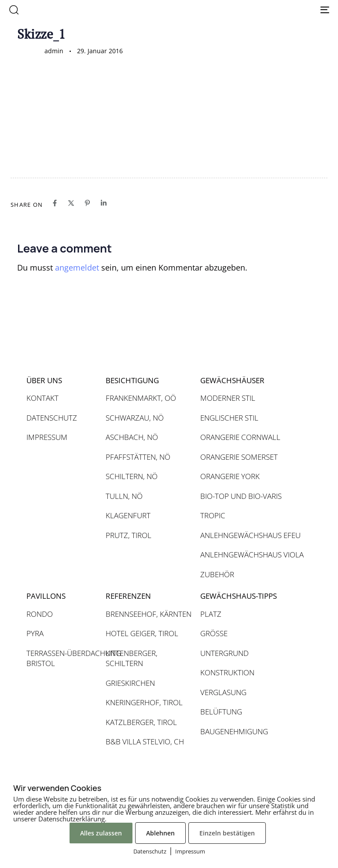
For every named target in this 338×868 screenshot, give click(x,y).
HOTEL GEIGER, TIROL (142, 633)
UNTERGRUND (224, 653)
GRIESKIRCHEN (130, 683)
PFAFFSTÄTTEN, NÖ (138, 457)
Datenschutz (150, 851)
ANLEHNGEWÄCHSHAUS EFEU (250, 535)
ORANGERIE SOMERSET (239, 457)
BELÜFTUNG (221, 712)
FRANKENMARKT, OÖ (141, 398)
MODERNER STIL (228, 398)
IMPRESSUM (47, 437)
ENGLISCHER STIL (229, 418)
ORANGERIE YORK (230, 476)
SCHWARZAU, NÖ (135, 418)
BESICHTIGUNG (132, 380)
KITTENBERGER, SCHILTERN (132, 658)
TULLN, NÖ (124, 496)
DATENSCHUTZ (52, 418)
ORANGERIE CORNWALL (240, 437)
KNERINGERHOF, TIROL (144, 702)
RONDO (40, 614)
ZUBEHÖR (217, 574)
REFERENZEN (128, 596)
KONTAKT (42, 398)
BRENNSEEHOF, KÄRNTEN (149, 614)
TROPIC (213, 515)
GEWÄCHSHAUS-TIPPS (239, 596)
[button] (14, 10)
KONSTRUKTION (227, 672)
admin (54, 51)
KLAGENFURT (128, 515)
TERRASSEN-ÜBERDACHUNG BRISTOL (62, 658)
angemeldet (77, 267)
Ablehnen (160, 833)
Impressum (190, 851)
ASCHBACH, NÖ (132, 437)
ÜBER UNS (44, 380)
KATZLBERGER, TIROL (141, 722)
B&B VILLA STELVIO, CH (145, 742)
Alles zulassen (101, 833)
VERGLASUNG (223, 692)
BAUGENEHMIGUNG (234, 731)
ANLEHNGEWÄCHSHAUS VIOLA (252, 555)
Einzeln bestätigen (227, 833)
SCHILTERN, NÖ (132, 476)
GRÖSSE (214, 633)
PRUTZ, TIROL (129, 535)
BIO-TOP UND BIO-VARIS (241, 496)
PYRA (35, 633)
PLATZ (211, 614)
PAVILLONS (46, 596)
